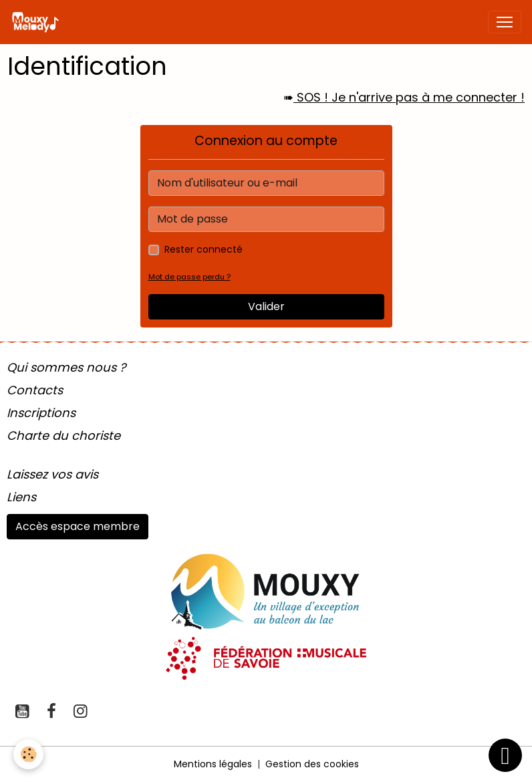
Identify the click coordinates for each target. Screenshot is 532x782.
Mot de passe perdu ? (189, 277)
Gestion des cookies (312, 764)
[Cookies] (28, 754)
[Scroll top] (505, 755)
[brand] (38, 22)
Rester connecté (204, 249)
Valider (266, 306)
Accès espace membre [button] (78, 526)
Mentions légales (213, 764)
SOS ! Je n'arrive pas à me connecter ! (409, 97)
